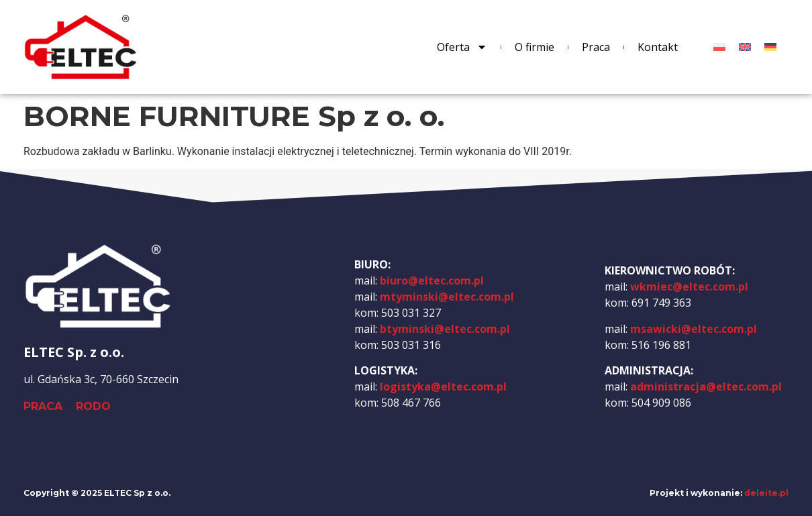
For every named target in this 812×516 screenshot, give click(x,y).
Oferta (462, 47)
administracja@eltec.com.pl (706, 386)
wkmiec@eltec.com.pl (689, 287)
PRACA (43, 406)
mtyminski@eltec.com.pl (447, 297)
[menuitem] (719, 47)
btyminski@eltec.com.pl (445, 329)
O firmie (535, 47)
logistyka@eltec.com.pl (443, 386)
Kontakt (658, 47)
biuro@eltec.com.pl (432, 280)
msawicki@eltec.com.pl (694, 329)
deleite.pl (766, 493)
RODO (93, 406)
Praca (596, 47)
